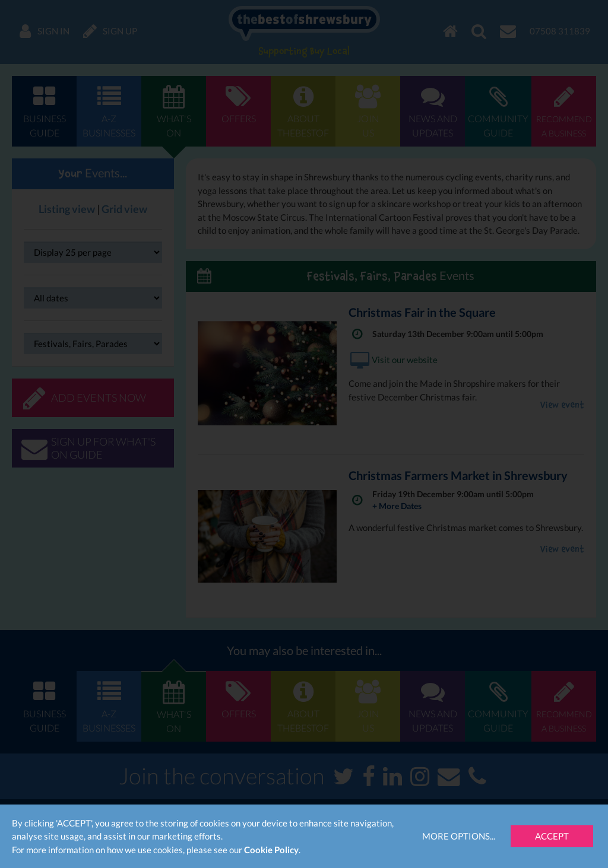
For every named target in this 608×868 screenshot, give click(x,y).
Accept (552, 836)
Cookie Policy (271, 850)
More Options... (459, 836)
